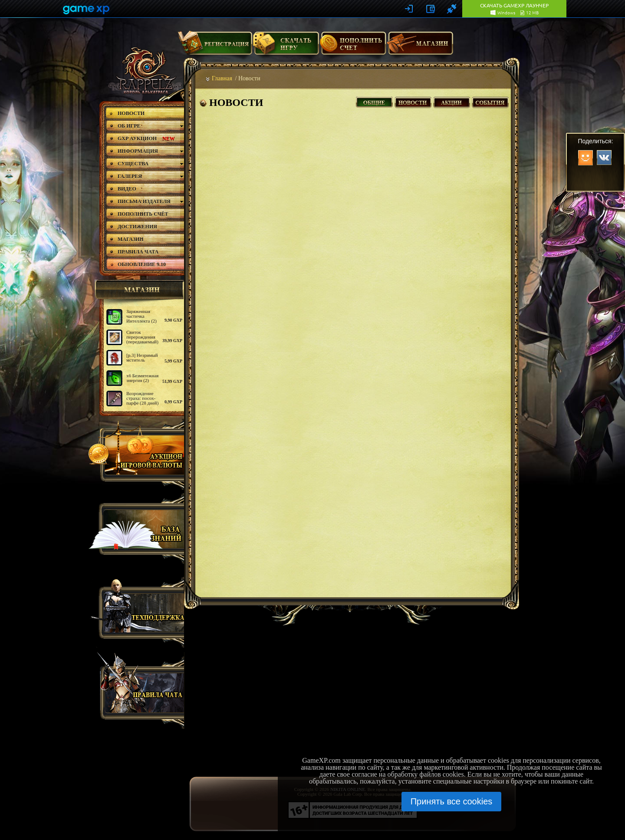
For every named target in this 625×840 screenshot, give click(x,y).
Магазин (420, 46)
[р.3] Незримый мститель (142, 357)
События (490, 101)
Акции (452, 101)
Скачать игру (286, 46)
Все (374, 101)
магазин (138, 290)
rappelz (144, 70)
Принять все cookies (452, 801)
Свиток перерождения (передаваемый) (142, 337)
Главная (222, 78)
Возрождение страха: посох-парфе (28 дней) (142, 398)
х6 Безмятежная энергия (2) (142, 378)
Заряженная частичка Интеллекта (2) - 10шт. (141, 318)
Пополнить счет (353, 46)
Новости (413, 101)
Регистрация (215, 46)
